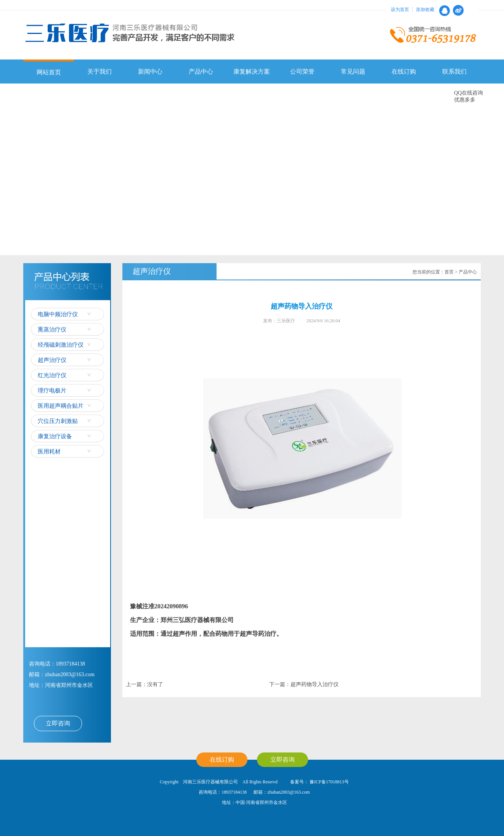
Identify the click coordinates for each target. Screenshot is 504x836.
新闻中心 (150, 72)
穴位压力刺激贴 (58, 421)
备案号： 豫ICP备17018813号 (319, 782)
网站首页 (49, 72)
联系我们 (454, 72)
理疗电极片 (52, 391)
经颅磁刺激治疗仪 (61, 345)
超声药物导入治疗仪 (315, 684)
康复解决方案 (252, 72)
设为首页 (400, 10)
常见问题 (353, 72)
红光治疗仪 (52, 375)
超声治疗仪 (52, 360)
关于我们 (100, 72)
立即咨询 (58, 723)
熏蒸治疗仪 (52, 330)
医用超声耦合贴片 (61, 406)
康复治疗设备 (55, 436)
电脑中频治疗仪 (58, 314)
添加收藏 (425, 10)
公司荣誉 (302, 72)
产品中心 (201, 72)
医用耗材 (49, 452)
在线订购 (404, 72)
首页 (449, 272)
